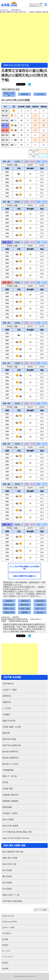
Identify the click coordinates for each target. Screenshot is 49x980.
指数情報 (24, 612)
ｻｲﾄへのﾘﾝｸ (6, 951)
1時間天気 (9, 601)
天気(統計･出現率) (10, 813)
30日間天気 (40, 601)
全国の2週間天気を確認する (24, 576)
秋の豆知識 (7, 883)
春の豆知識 (7, 870)
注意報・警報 (24, 608)
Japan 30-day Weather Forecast (16, 838)
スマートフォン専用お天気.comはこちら (36, 5)
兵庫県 (4, 621)
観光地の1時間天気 (10, 752)
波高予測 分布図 (9, 739)
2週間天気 (24, 94)
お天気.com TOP (8, 916)
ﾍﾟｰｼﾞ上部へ (42, 910)
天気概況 (6, 714)
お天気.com (9, 5)
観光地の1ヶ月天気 (10, 764)
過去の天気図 (8, 819)
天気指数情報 (8, 770)
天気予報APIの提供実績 (12, 901)
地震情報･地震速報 (10, 801)
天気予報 (15, 617)
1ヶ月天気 (40, 94)
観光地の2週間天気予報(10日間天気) (13, 12)
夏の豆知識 (7, 876)
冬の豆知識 (7, 889)
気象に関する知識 (10, 858)
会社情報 (5, 969)
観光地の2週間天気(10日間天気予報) (14, 619)
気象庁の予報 (9, 612)
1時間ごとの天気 (9, 94)
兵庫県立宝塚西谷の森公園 (38, 12)
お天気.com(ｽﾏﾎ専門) (10, 922)
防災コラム (40, 608)
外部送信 (5, 963)
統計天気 (40, 612)
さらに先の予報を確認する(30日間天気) (25, 568)
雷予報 (5, 782)
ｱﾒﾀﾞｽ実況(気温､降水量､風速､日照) (17, 832)
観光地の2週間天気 (10, 758)
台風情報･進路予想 (10, 795)
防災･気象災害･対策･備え (13, 852)
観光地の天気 (9, 605)
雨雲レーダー (9, 608)
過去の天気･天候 (9, 864)
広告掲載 (5, 939)
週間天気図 (24, 605)
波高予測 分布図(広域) (12, 745)
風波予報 (40, 605)
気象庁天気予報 (9, 721)
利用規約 (5, 945)
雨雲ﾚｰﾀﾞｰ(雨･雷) (10, 776)
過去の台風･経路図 (10, 826)
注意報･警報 (8, 789)
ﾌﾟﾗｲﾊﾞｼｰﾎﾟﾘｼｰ (8, 957)
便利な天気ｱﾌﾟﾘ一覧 (11, 895)
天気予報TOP (16, 10)
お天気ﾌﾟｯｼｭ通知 (10, 690)
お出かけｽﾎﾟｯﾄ (35, 619)
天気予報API (6, 933)
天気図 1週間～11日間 (12, 727)
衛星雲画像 (7, 807)
